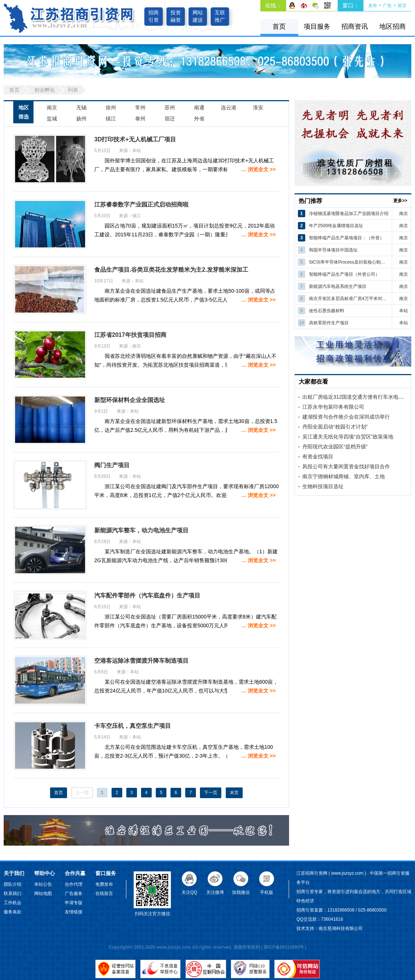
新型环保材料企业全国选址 (130, 400)
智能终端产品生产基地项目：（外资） (347, 238)
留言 (402, 6)
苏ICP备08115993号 (284, 947)
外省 (199, 119)
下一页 (211, 793)
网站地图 (43, 893)
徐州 (111, 107)
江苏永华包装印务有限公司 (333, 407)
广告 (387, 6)
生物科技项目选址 (323, 486)
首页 (279, 27)
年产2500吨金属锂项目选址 (336, 226)
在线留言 (104, 893)
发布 (373, 6)
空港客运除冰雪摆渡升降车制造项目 (141, 661)
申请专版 (74, 903)
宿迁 (170, 119)
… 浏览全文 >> (259, 169)
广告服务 (74, 893)
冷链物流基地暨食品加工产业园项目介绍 (349, 214)
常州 (140, 107)
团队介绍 (13, 884)
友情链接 (74, 912)
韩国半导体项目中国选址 (333, 250)
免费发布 (104, 884)
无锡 (81, 107)
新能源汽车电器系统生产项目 (338, 286)
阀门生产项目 (112, 465)
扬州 (81, 119)
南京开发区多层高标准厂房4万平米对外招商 (349, 299)
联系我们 (13, 893)
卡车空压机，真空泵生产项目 (133, 726)
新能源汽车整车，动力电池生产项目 (141, 530)
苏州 (170, 107)
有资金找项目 (318, 456)
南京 (52, 107)
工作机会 (13, 903)
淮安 (258, 107)
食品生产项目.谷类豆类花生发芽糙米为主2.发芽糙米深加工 (171, 270)
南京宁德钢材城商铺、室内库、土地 (344, 476)
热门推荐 (310, 201)
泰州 (140, 119)
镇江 (111, 119)
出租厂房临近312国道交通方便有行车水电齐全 (356, 397)
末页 (234, 793)
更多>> (400, 201)
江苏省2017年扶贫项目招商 (130, 335)
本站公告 (43, 884)
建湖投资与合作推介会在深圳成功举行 (346, 417)
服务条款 (13, 912)
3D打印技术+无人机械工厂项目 (135, 139)
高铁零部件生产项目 (329, 323)
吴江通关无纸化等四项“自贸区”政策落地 (348, 437)
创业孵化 (45, 90)
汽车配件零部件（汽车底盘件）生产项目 (147, 595)
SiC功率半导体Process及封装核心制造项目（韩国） (349, 262)
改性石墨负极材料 (327, 311)
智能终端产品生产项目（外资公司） (344, 274)
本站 (404, 311)
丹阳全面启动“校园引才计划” (335, 427)
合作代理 (74, 884)
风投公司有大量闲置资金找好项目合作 (346, 466)
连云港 (229, 107)
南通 (199, 107)
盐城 (52, 119)
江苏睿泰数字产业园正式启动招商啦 (141, 205)
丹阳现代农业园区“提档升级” (335, 447)
